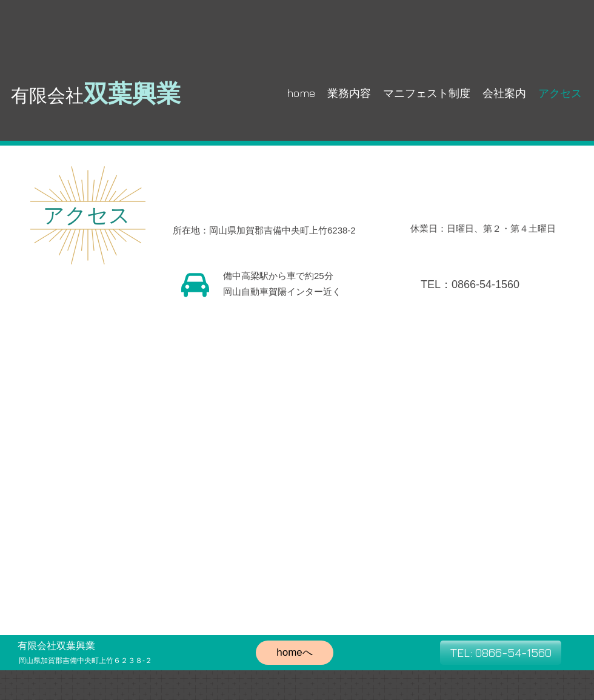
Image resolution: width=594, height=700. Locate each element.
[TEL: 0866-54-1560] (501, 653)
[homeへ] (295, 653)
